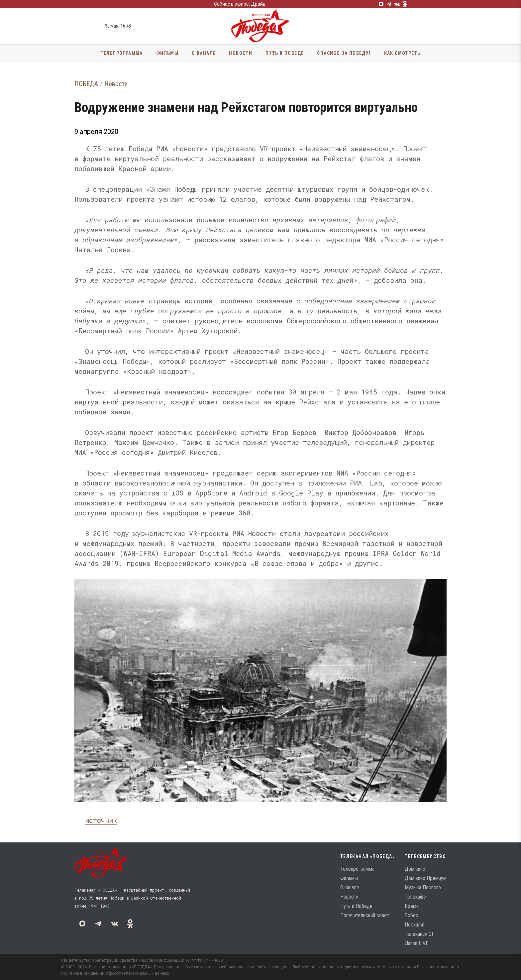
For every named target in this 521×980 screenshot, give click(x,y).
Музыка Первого (423, 887)
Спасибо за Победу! (344, 53)
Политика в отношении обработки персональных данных (115, 973)
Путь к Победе (285, 53)
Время (412, 906)
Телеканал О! (419, 934)
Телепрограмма (122, 53)
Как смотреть (402, 53)
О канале (204, 53)
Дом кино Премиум (426, 878)
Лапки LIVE (417, 943)
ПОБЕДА (86, 84)
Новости (241, 53)
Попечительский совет (365, 915)
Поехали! (415, 925)
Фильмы (167, 53)
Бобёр (412, 915)
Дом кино (415, 869)
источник (101, 820)
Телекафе (415, 897)
